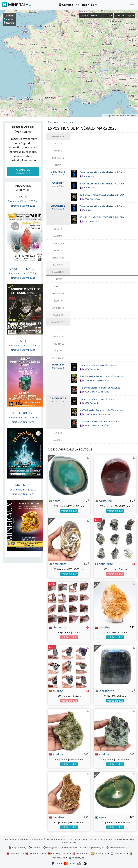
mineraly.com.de (58, 853)
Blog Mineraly (18, 847)
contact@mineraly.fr (93, 847)
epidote (56, 754)
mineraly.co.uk (35, 853)
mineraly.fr (14, 853)
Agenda (54, 122)
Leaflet (106, 116)
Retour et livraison (79, 839)
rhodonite (58, 627)
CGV (6, 839)
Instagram (50, 847)
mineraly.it (80, 853)
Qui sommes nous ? (57, 839)
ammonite (58, 564)
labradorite (105, 691)
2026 (64, 122)
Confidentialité (38, 839)
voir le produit (69, 511)
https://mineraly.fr (120, 847)
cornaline (103, 501)
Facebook (35, 847)
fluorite (56, 691)
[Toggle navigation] (132, 5)
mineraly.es (99, 853)
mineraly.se (76, 858)
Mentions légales (19, 839)
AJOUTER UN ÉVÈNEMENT (23, 171)
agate (55, 501)
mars (73, 122)
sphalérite (104, 564)
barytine (103, 627)
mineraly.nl (118, 853)
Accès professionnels (102, 839)
